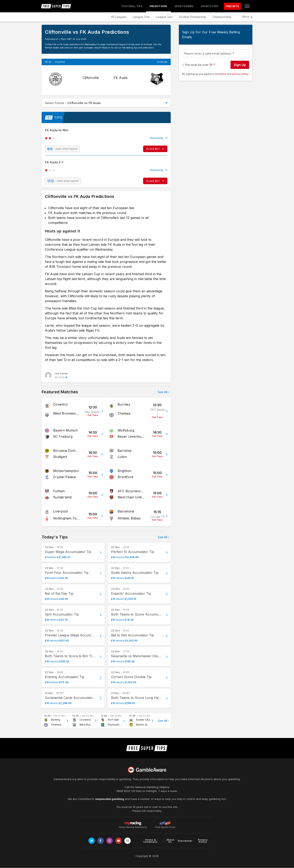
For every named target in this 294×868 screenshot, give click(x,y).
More (246, 17)
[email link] (128, 841)
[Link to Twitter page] (92, 841)
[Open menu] (247, 6)
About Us (170, 841)
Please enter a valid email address (208, 53)
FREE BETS (232, 6)
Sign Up (240, 65)
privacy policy (240, 74)
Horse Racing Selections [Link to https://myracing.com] (133, 823)
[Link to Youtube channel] (119, 841)
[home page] (56, 6)
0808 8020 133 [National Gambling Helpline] (126, 791)
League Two (164, 17)
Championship (222, 17)
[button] (106, 138)
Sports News (184, 6)
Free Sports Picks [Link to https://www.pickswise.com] (165, 826)
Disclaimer (185, 841)
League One (141, 17)
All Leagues (119, 17)
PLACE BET (153, 149)
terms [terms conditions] (223, 74)
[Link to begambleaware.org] (147, 770)
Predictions (158, 6)
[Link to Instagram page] (110, 841)
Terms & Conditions (150, 841)
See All (163, 392)
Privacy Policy (203, 841)
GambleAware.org (65, 779)
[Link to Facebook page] (101, 841)
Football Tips (132, 6)
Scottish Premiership (193, 17)
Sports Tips (209, 6)
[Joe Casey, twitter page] (56, 375)
